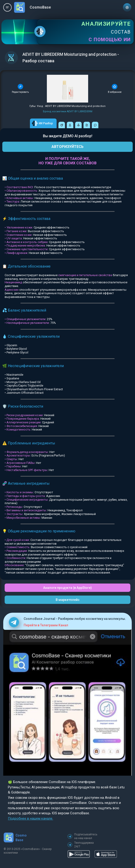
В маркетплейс (68, 600)
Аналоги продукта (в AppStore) (67, 588)
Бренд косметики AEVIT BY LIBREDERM (68, 111)
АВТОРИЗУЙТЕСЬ (67, 147)
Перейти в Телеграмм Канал (46, 625)
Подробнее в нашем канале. (31, 818)
